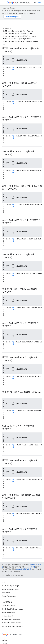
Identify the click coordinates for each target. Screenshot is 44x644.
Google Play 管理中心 (9, 612)
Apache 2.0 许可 (30, 567)
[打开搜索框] (35, 3)
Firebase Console (8, 616)
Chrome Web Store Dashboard (12, 626)
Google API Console (8, 606)
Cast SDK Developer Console (11, 623)
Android (4, 640)
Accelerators (6, 593)
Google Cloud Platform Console (12, 609)
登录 (40, 3)
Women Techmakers (9, 596)
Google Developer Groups (10, 586)
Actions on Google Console (11, 619)
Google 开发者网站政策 (24, 569)
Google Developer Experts (11, 589)
